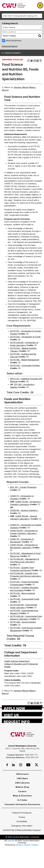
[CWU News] (22, 778)
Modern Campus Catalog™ (27, 845)
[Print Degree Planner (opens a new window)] (29, 61)
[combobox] (22, 16)
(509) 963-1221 (32, 757)
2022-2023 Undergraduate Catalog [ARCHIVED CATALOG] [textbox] (22, 16)
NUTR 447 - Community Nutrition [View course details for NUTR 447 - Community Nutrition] (25, 366)
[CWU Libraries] (22, 783)
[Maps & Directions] (22, 796)
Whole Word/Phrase (14, 41)
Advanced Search (10, 46)
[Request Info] (22, 721)
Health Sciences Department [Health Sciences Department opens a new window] (17, 661)
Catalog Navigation (13, 53)
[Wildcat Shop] (22, 787)
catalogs (11, 841)
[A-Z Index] (22, 800)
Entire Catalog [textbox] (9, 27)
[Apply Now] (22, 707)
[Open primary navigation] (40, 5)
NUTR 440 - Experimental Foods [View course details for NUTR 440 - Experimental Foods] (25, 599)
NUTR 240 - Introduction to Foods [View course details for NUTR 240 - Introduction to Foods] (25, 337)
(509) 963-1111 (31, 755)
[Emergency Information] (22, 826)
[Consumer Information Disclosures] (22, 804)
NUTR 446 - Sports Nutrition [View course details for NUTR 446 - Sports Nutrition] (23, 622)
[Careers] (22, 791)
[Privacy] (22, 817)
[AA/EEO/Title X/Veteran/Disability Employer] (22, 830)
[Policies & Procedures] (22, 813)
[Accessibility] (22, 821)
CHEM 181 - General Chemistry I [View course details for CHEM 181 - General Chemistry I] (24, 510)
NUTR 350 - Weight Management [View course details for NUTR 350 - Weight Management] (25, 360)
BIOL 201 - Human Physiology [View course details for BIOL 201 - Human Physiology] (23, 487)
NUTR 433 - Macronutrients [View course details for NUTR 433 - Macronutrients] (23, 593)
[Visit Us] (22, 714)
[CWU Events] (22, 774)
